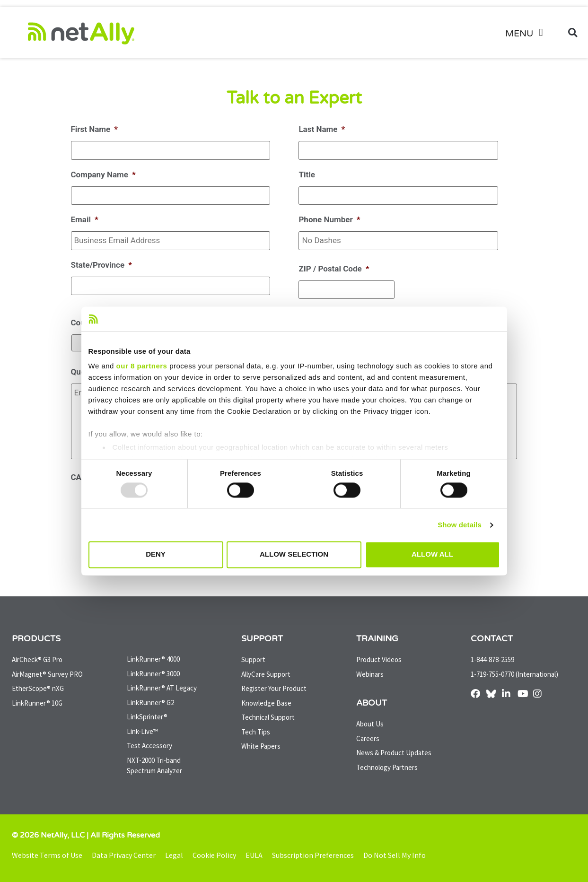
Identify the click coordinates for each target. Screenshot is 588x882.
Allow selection (294, 555)
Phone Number (329, 219)
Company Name (103, 175)
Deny (156, 555)
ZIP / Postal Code (334, 269)
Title (307, 175)
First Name (95, 129)
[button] (527, 33)
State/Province (101, 265)
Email (85, 219)
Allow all (432, 555)
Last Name (322, 129)
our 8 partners (142, 366)
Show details (460, 525)
